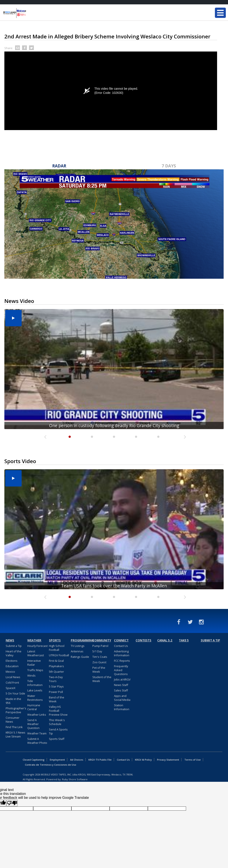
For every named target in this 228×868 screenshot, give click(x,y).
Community (102, 640)
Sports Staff (57, 739)
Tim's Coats (100, 657)
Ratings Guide (80, 657)
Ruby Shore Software (75, 779)
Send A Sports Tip (58, 731)
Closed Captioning (34, 760)
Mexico (10, 672)
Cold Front (12, 682)
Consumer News (13, 720)
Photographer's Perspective (16, 710)
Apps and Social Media (122, 698)
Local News (13, 677)
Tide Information (35, 683)
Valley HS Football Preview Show (58, 711)
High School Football (57, 648)
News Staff (121, 685)
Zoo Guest (99, 662)
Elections (12, 661)
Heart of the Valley (14, 653)
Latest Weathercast (36, 653)
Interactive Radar (34, 663)
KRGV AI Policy (143, 760)
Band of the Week (57, 699)
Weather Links (37, 715)
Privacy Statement (168, 760)
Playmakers (56, 666)
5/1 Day (97, 651)
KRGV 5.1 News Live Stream (16, 734)
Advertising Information (122, 653)
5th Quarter (56, 672)
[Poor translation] (12, 803)
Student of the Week (102, 679)
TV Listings (78, 646)
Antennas (77, 651)
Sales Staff (121, 690)
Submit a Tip (14, 646)
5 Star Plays (56, 686)
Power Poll (56, 692)
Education (12, 666)
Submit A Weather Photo (37, 741)
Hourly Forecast (37, 646)
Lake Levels (35, 690)
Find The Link (14, 727)
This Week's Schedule (57, 722)
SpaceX (10, 688)
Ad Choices (77, 760)
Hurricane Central (34, 707)
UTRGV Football (59, 655)
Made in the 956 (13, 701)
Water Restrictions (35, 698)
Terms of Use (193, 760)
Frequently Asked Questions (121, 670)
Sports (55, 640)
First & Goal (56, 661)
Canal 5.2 (165, 640)
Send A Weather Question (33, 724)
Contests (143, 640)
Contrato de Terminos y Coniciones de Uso (51, 765)
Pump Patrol (100, 646)
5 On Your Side (15, 693)
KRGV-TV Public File (100, 760)
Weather (34, 640)
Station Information (122, 707)
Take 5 (184, 640)
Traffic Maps (35, 670)
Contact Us (121, 646)
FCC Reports (122, 661)
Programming (81, 640)
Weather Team (37, 733)
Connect (121, 640)
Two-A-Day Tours (56, 679)
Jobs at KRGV (122, 679)
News (10, 640)
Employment (57, 760)
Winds (31, 675)
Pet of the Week (99, 670)
